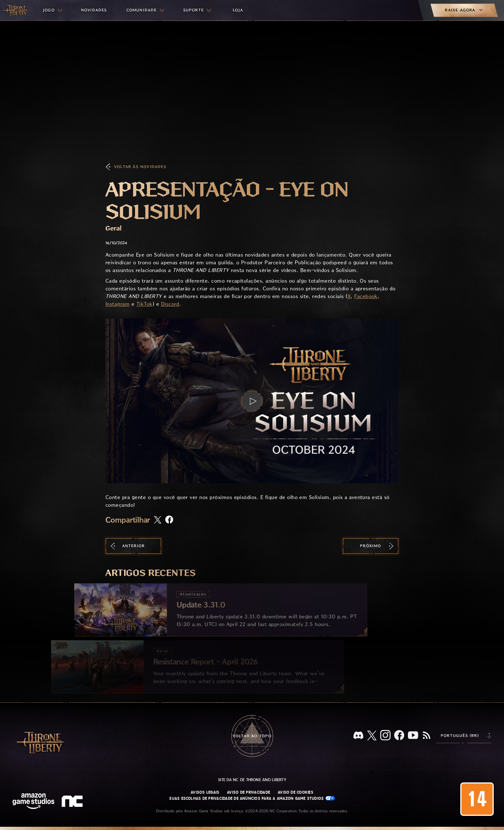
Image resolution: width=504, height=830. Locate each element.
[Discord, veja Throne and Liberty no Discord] (358, 736)
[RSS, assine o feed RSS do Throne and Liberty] (427, 736)
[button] (252, 401)
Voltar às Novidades (140, 167)
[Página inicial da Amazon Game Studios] (33, 802)
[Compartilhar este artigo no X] (158, 520)
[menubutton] (52, 10)
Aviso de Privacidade (248, 792)
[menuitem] (52, 10)
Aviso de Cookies (296, 792)
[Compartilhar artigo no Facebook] (169, 520)
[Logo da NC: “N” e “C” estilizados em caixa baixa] (73, 802)
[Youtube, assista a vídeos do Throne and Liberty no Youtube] (413, 736)
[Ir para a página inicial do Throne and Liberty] (16, 10)
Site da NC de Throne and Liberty (252, 780)
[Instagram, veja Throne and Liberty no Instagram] (385, 736)
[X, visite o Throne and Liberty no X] (372, 736)
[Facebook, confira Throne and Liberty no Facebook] (399, 736)
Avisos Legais (205, 792)
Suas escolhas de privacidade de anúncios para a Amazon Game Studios (252, 798)
